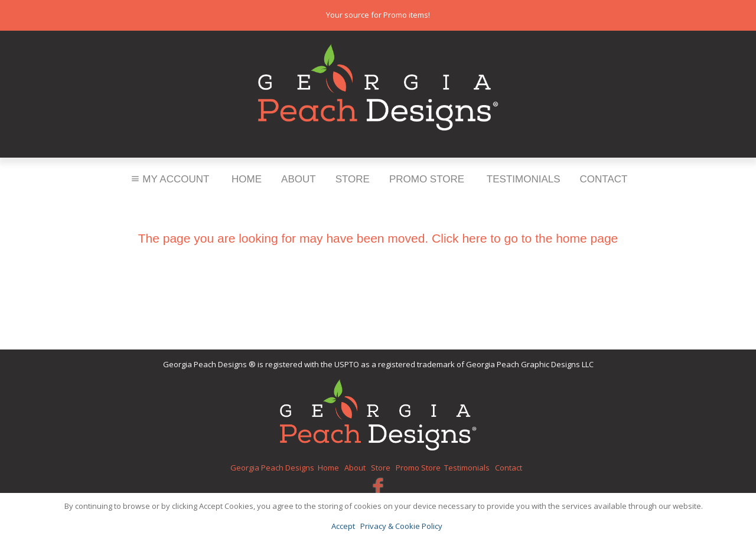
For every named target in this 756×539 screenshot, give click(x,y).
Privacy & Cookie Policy (401, 526)
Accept (343, 526)
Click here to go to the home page (525, 238)
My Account (169, 179)
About (299, 179)
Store (353, 179)
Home (247, 179)
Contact (604, 179)
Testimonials (524, 179)
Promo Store (427, 179)
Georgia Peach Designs (272, 468)
